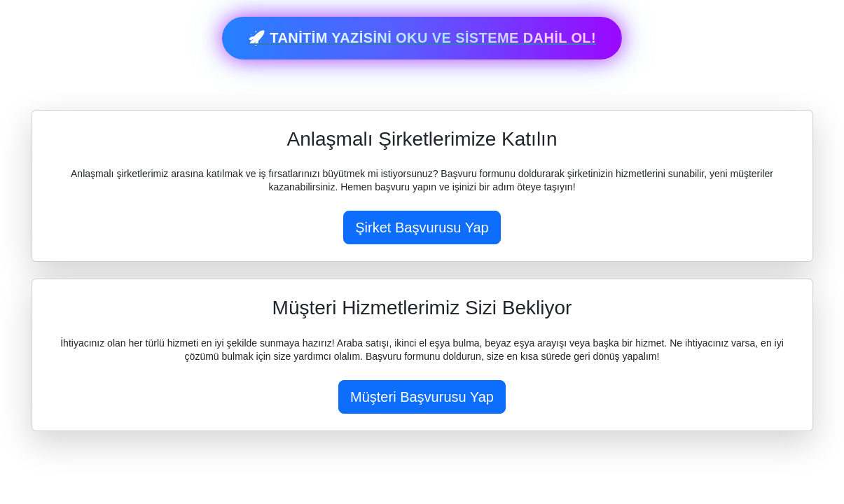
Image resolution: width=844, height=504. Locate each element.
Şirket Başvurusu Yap (422, 227)
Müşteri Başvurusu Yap (422, 397)
